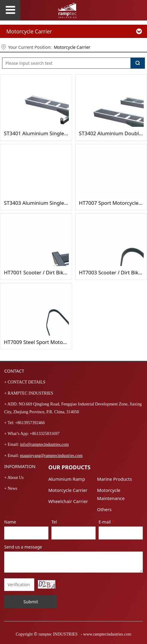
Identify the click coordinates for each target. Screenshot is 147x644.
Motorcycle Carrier (72, 47)
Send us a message (23, 547)
